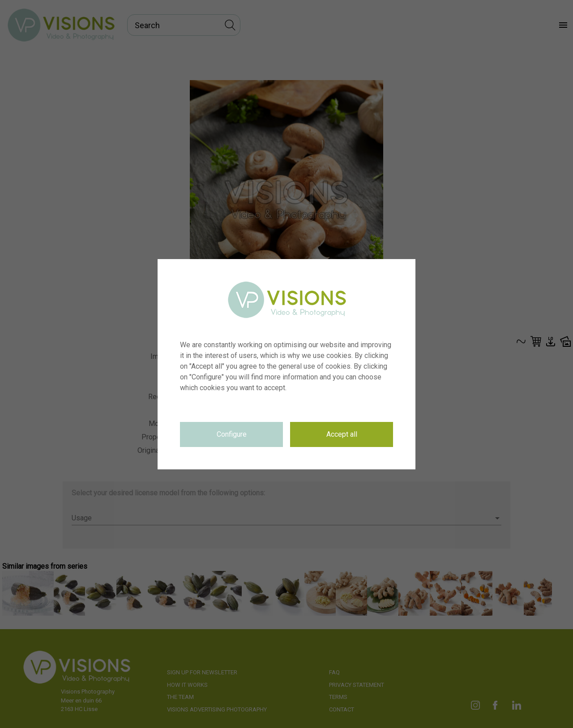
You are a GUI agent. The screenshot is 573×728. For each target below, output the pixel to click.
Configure (232, 434)
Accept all (342, 434)
